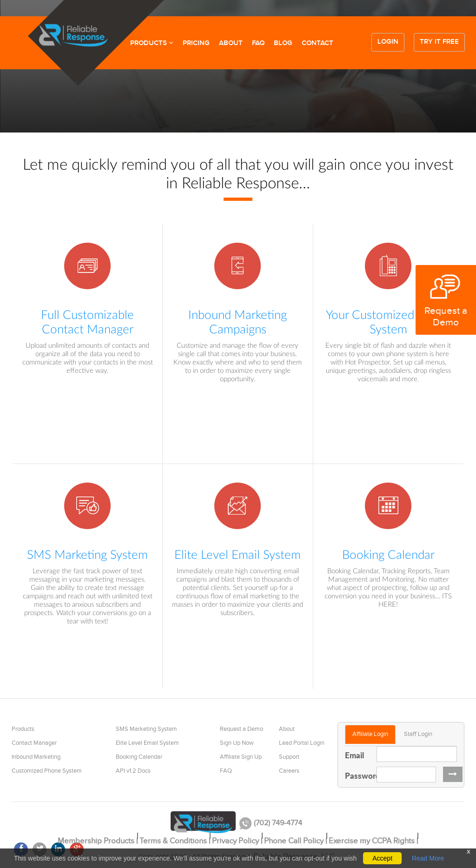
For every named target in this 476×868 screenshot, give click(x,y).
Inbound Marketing (36, 757)
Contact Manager (34, 743)
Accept (382, 858)
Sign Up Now (237, 743)
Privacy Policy (235, 841)
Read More (428, 858)
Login (388, 42)
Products (23, 729)
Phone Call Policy (294, 841)
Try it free (439, 42)
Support (289, 757)
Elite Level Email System (147, 743)
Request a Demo (241, 729)
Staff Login (418, 734)
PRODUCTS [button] (152, 43)
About (287, 729)
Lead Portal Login (302, 743)
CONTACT (317, 43)
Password (357, 775)
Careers (289, 771)
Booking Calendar (139, 757)
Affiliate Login (370, 734)
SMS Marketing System (146, 729)
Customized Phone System (47, 771)
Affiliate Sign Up (241, 757)
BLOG (283, 43)
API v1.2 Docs (133, 771)
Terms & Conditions (173, 841)
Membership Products (96, 841)
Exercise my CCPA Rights (372, 841)
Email (354, 755)
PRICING (196, 43)
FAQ (258, 43)
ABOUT (231, 43)
